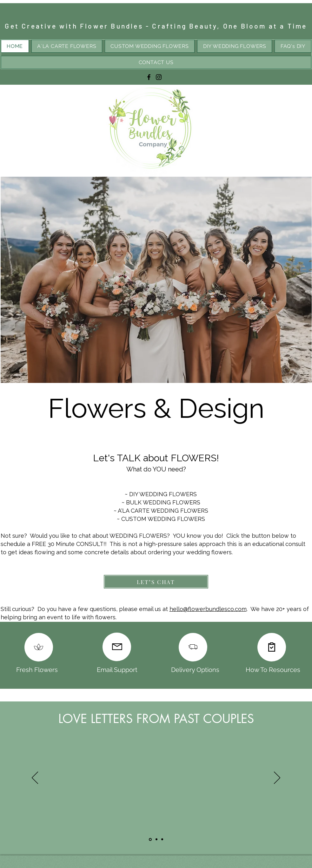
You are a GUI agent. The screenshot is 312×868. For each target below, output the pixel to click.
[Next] (277, 778)
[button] (156, 280)
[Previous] (35, 778)
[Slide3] (162, 839)
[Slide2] (156, 839)
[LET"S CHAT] (156, 582)
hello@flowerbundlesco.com (208, 609)
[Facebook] (149, 77)
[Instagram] (159, 77)
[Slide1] (150, 839)
